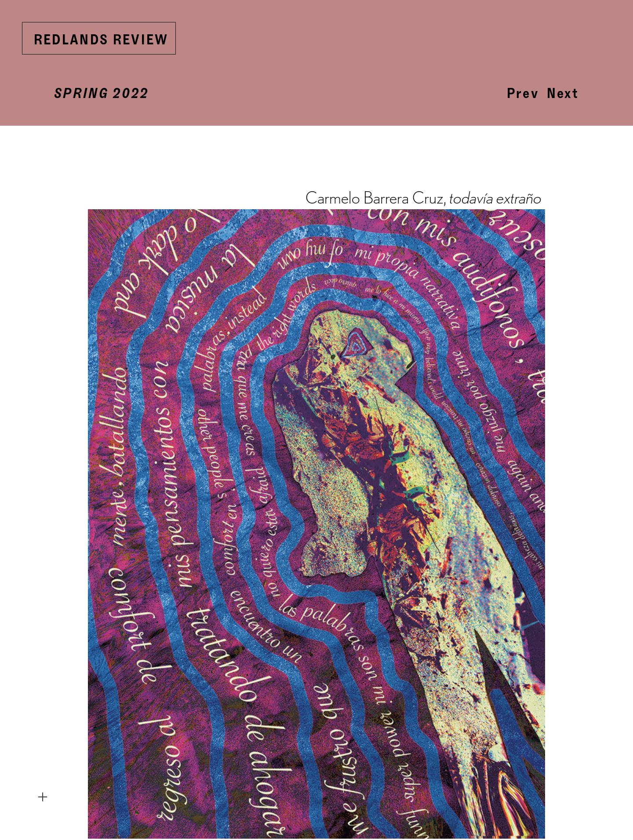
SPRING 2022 (102, 93)
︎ (43, 797)
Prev (523, 93)
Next (563, 93)
